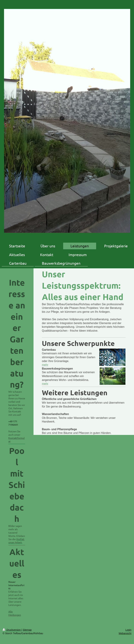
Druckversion (12, 630)
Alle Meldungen (15, 613)
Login (128, 630)
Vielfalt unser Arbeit (16, 541)
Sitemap (27, 630)
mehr (45, 365)
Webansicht (125, 633)
